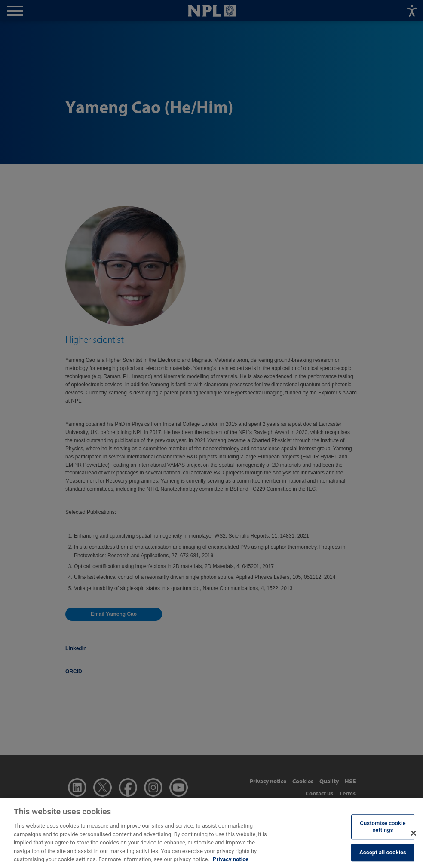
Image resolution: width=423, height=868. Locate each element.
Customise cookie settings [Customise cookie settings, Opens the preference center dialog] (383, 836)
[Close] (414, 842)
